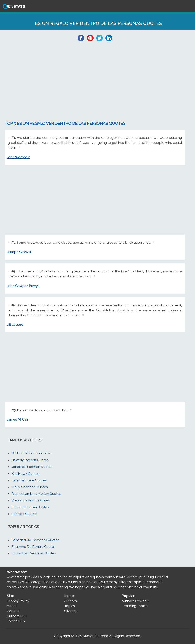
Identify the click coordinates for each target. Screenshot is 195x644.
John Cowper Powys (23, 286)
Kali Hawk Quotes (25, 473)
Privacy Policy (18, 601)
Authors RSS (17, 616)
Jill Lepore (15, 325)
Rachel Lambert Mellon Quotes (36, 493)
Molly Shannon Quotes (30, 487)
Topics (70, 606)
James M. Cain (18, 419)
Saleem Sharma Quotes (30, 507)
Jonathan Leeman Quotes (32, 467)
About (12, 606)
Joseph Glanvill (19, 252)
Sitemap (71, 611)
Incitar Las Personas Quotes (34, 553)
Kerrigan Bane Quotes (29, 480)
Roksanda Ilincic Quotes (31, 500)
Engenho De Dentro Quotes (34, 546)
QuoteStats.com (95, 636)
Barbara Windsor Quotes (31, 453)
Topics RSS (16, 621)
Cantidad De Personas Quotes (35, 540)
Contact (13, 611)
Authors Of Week (135, 601)
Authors (70, 601)
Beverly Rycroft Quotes (30, 460)
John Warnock (18, 157)
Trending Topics (135, 606)
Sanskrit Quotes (24, 514)
